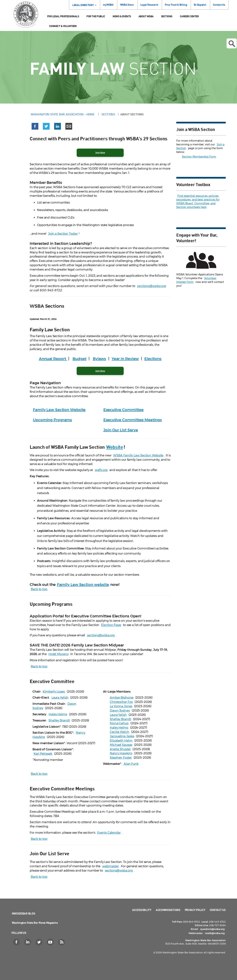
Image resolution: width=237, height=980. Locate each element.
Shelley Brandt (59, 720)
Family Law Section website (83, 585)
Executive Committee (123, 410)
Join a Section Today (63, 234)
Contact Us (219, 5)
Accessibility (142, 910)
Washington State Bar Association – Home (63, 114)
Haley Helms (58, 714)
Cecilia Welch (120, 732)
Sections (167, 16)
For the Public (96, 16)
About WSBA (146, 16)
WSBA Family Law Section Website (138, 455)
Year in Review (125, 359)
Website (115, 447)
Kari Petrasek (43, 754)
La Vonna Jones (121, 706)
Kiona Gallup (119, 723)
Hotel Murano (59, 654)
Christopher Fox (121, 702)
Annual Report (53, 359)
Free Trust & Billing (176, 5)
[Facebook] (17, 942)
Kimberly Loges (54, 692)
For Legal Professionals (63, 16)
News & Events (122, 16)
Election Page (111, 625)
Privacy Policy (195, 910)
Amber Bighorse (122, 698)
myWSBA (108, 5)
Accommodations (168, 910)
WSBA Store (127, 5)
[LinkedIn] (28, 942)
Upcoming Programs (52, 420)
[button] (35, 127)
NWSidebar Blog (24, 913)
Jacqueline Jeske (122, 736)
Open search (232, 44)
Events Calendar (109, 833)
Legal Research (149, 5)
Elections (153, 359)
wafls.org (101, 470)
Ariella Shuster (120, 749)
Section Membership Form (199, 157)
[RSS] (62, 942)
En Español (200, 5)
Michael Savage (121, 745)
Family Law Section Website (59, 410)
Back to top (39, 589)
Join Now (100, 371)
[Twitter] (39, 942)
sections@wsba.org (152, 286)
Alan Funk (131, 764)
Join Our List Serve (121, 430)
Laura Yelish (60, 698)
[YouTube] (51, 942)
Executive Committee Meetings (133, 420)
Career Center (189, 16)
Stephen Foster (121, 758)
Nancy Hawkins (121, 753)
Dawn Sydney (120, 711)
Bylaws (99, 359)
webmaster (110, 866)
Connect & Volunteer (63, 26)
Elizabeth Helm (121, 741)
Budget (79, 359)
